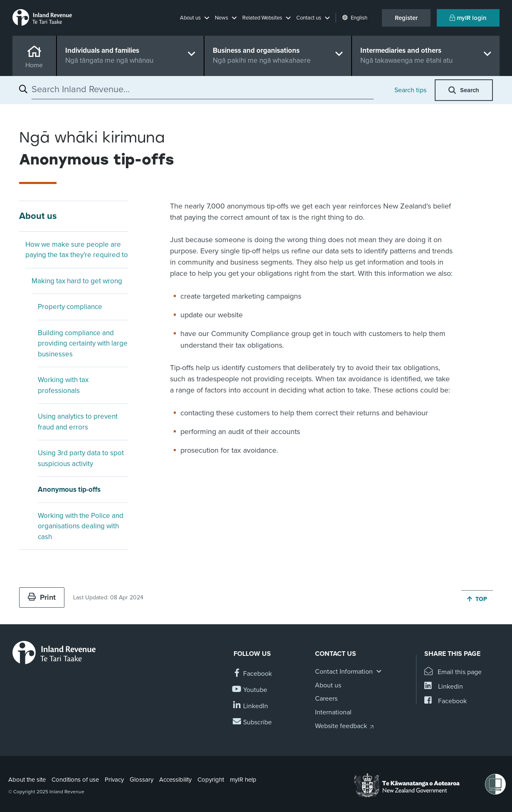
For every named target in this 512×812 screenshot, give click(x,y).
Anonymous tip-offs (69, 489)
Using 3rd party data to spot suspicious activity (81, 458)
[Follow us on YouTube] (250, 690)
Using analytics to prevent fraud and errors (78, 422)
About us (38, 216)
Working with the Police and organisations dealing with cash (81, 526)
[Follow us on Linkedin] (251, 706)
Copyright (211, 780)
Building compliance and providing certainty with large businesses (83, 343)
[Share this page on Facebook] (446, 701)
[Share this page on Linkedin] (444, 687)
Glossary (142, 780)
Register (406, 18)
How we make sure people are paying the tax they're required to (77, 250)
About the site (27, 780)
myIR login (468, 18)
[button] (194, 18)
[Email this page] (453, 672)
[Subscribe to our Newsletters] (253, 722)
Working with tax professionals (63, 385)
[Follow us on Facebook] (253, 674)
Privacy (114, 780)
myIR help (243, 780)
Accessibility (175, 780)
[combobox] (203, 89)
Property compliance (70, 307)
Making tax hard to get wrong (77, 281)
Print (42, 597)
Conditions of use (75, 780)
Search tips (410, 90)
